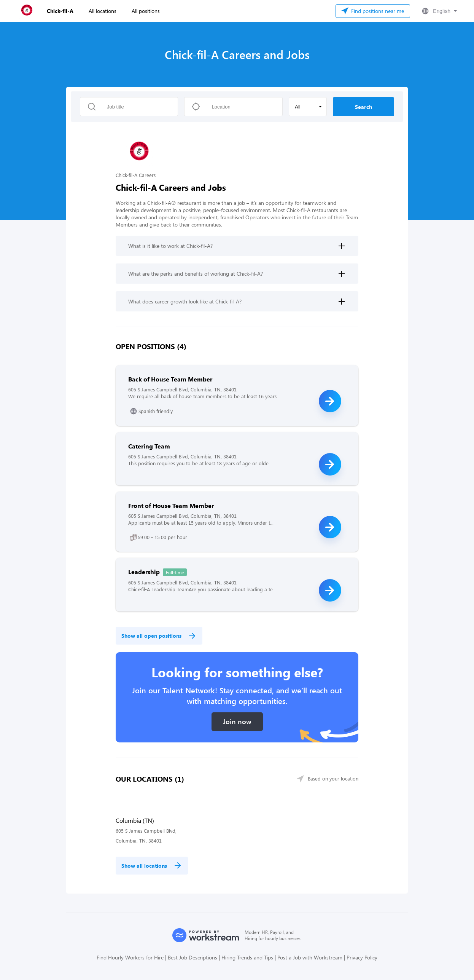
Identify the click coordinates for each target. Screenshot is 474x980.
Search (363, 107)
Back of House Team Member (170, 379)
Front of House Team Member (171, 505)
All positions (146, 11)
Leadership (144, 572)
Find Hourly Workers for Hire (130, 957)
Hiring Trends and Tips (247, 957)
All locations (103, 11)
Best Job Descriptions (192, 957)
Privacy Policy (362, 957)
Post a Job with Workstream (310, 957)
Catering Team (149, 446)
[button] (439, 11)
